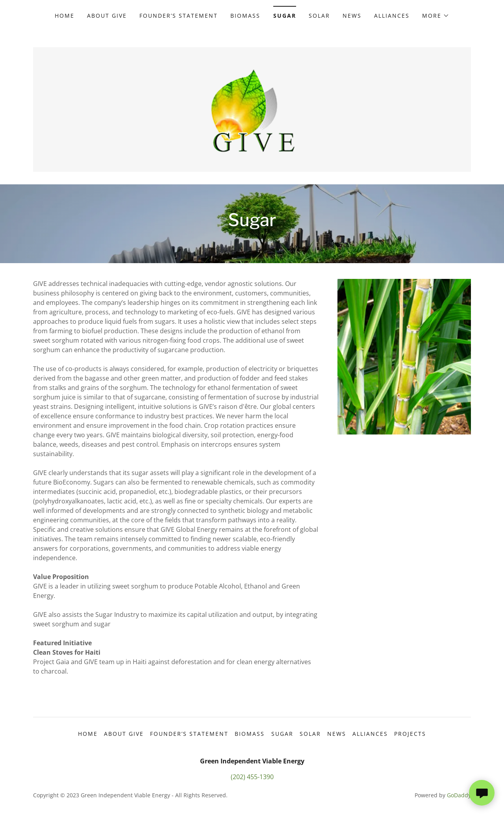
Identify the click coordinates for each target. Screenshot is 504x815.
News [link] (352, 16)
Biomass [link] (245, 16)
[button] (436, 16)
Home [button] (88, 734)
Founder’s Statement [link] (179, 16)
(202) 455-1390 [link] (252, 777)
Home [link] (65, 16)
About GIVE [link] (107, 16)
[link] (252, 109)
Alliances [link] (392, 16)
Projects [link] (410, 734)
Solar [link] (319, 16)
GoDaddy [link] (459, 795)
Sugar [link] (285, 16)
